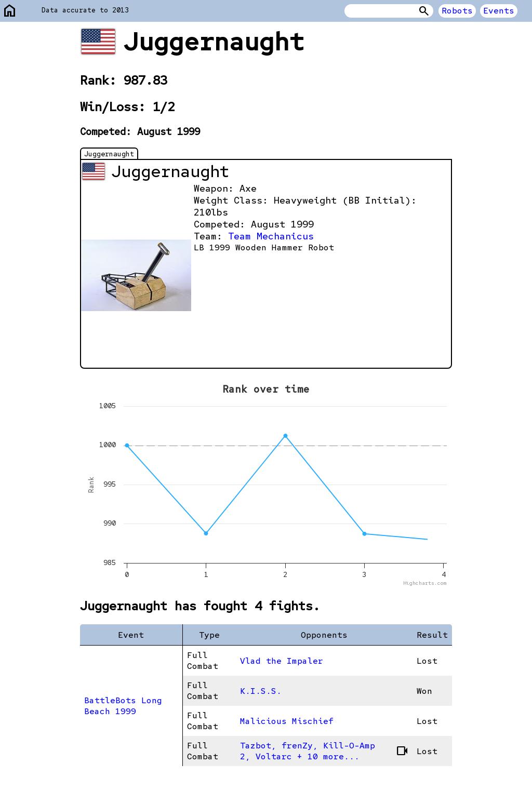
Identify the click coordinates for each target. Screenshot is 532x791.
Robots (457, 11)
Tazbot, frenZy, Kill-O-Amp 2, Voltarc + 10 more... (324, 751)
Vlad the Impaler (282, 661)
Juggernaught (109, 154)
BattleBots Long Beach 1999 (123, 706)
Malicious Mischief (287, 721)
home (10, 11)
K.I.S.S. (261, 691)
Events (499, 11)
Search (424, 11)
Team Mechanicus (271, 236)
